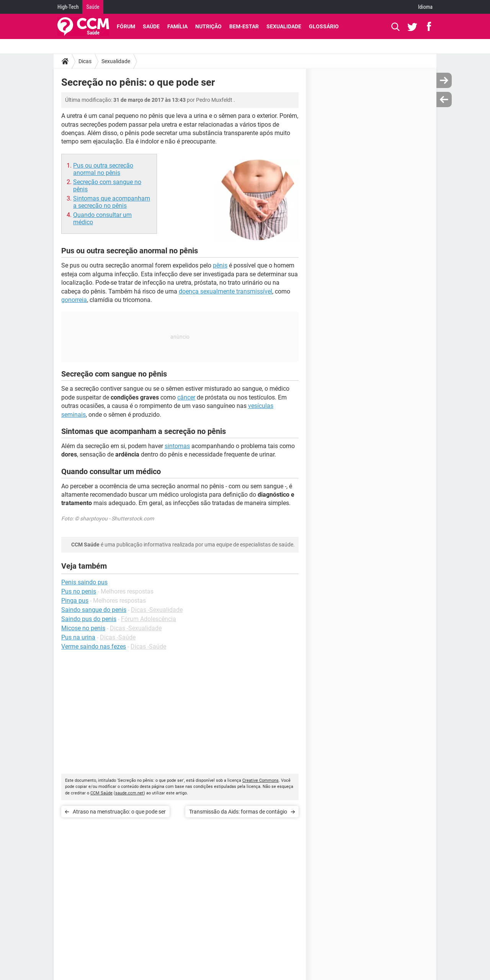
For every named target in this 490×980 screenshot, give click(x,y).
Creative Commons (261, 780)
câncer (186, 397)
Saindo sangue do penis (94, 610)
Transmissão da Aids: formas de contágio (238, 812)
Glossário (324, 26)
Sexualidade (284, 26)
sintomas (177, 446)
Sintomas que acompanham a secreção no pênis (112, 202)
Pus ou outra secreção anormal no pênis (103, 169)
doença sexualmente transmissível (225, 291)
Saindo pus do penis (89, 619)
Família (177, 26)
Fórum (126, 26)
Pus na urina (78, 637)
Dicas (85, 61)
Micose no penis (83, 628)
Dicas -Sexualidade (157, 610)
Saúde (93, 7)
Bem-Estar (244, 26)
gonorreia (74, 300)
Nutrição (208, 26)
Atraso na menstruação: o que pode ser (119, 812)
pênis (220, 265)
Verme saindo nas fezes (94, 647)
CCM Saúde (101, 793)
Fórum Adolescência (149, 619)
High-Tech (68, 7)
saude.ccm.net (129, 793)
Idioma (425, 7)
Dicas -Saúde (118, 637)
